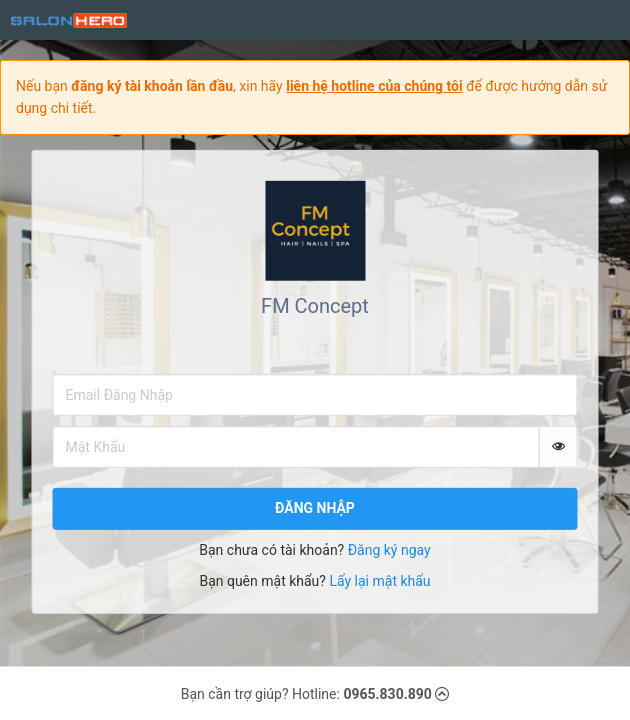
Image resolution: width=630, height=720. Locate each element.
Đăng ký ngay (389, 550)
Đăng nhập (315, 508)
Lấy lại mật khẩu (379, 581)
